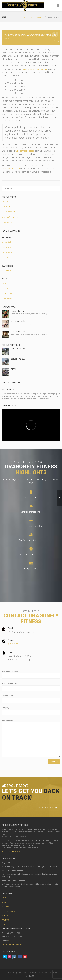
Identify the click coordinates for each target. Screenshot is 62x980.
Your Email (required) (10, 683)
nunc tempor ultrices (25, 151)
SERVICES (6, 907)
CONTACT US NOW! (48, 808)
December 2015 (7, 252)
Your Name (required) (10, 671)
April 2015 (6, 258)
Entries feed (6, 288)
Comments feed (8, 294)
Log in (4, 283)
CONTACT (6, 925)
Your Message (7, 720)
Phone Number (7, 696)
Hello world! (6, 207)
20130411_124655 (18, 359)
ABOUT (5, 902)
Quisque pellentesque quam (35, 69)
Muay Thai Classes (9, 222)
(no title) (5, 202)
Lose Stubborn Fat (8, 212)
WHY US (5, 916)
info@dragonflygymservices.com (14, 944)
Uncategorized (37, 17)
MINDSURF (31, 976)
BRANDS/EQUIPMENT (10, 911)
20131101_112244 (18, 349)
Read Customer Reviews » (11, 852)
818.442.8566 (14, 644)
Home (25, 17)
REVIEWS (5, 920)
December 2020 (7, 247)
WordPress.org (7, 299)
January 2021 (7, 242)
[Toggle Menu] (58, 6)
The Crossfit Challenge (10, 217)
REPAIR (14, 369)
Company (5, 708)
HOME (4, 898)
